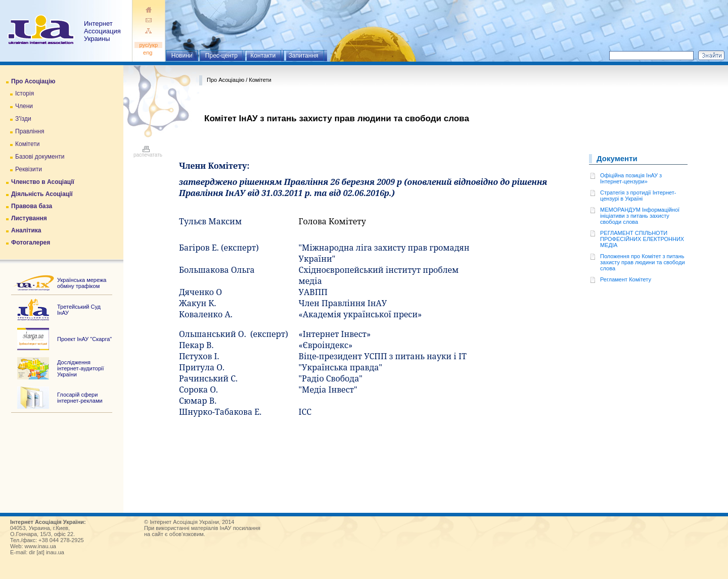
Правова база (32, 206)
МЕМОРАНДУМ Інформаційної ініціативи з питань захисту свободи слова (640, 216)
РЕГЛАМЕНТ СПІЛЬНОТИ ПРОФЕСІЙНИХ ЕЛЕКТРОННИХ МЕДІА (642, 239)
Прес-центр (221, 56)
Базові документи (40, 157)
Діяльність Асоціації (42, 194)
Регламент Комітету (626, 279)
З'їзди (23, 119)
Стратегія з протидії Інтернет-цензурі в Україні (638, 196)
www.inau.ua (40, 546)
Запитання (304, 56)
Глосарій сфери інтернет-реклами (80, 398)
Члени (24, 106)
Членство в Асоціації (43, 182)
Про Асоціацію (33, 81)
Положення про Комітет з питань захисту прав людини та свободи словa (643, 262)
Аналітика (26, 230)
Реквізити (29, 169)
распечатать (148, 153)
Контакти (263, 56)
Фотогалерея (31, 243)
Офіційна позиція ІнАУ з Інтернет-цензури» (631, 178)
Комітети (27, 144)
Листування (29, 218)
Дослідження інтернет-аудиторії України (81, 368)
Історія (25, 93)
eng (149, 53)
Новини (182, 56)
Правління (30, 131)
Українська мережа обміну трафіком (82, 283)
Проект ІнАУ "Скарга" (84, 339)
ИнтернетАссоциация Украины (102, 31)
